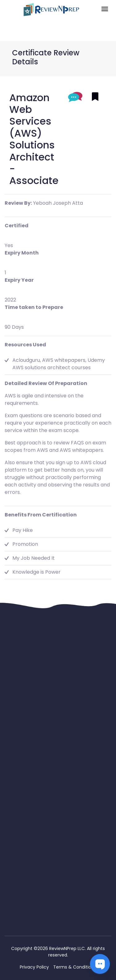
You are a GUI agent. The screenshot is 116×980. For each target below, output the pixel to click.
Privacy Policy (34, 967)
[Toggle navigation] (105, 9)
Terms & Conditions (75, 967)
